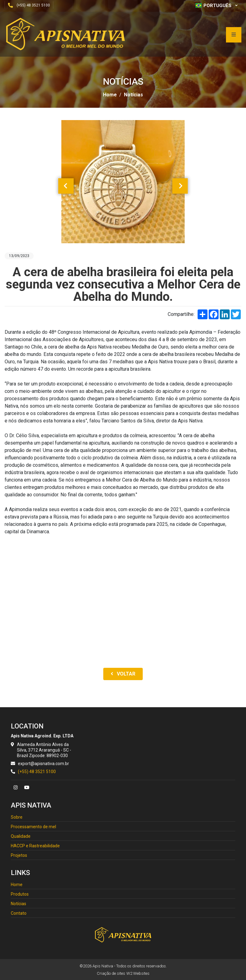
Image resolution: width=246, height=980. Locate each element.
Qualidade (21, 836)
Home (110, 95)
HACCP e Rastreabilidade (35, 846)
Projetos (19, 855)
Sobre (17, 817)
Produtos (20, 894)
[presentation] (66, 186)
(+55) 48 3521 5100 (33, 5)
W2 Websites (138, 973)
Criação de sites (111, 973)
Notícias (133, 95)
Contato (19, 913)
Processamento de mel (33, 827)
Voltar (123, 674)
